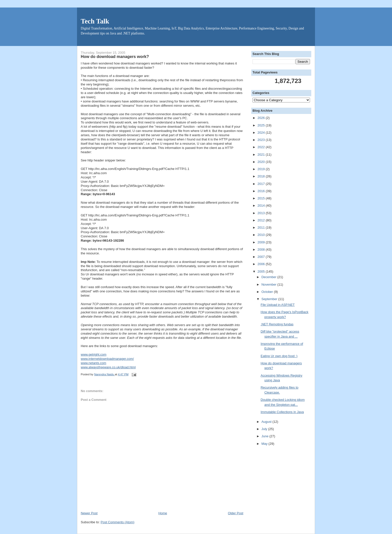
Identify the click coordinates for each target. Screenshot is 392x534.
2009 (262, 242)
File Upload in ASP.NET (277, 305)
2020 (262, 162)
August (267, 422)
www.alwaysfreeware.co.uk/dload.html (108, 367)
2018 (262, 176)
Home (163, 513)
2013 (262, 213)
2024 (262, 133)
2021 (262, 155)
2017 (262, 184)
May (265, 444)
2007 (262, 257)
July (265, 429)
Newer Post (89, 513)
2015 (262, 198)
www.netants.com (93, 363)
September (270, 299)
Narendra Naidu (104, 374)
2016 (262, 191)
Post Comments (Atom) (118, 522)
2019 (262, 169)
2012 (262, 220)
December (269, 277)
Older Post (236, 513)
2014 (262, 206)
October (268, 292)
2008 (262, 250)
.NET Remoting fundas (277, 324)
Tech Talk (95, 21)
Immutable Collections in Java (282, 412)
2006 (262, 264)
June (265, 436)
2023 (262, 140)
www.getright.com (94, 354)
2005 (262, 271)
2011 (262, 228)
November (269, 284)
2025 (262, 125)
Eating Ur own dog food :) (279, 356)
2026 (262, 118)
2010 (262, 235)
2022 (262, 147)
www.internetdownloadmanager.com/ (107, 359)
